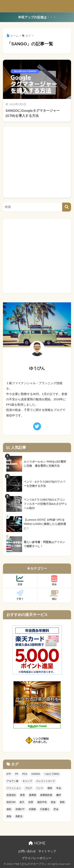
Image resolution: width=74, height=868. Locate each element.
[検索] (67, 207)
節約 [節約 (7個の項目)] (9, 809)
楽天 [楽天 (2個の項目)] (22, 802)
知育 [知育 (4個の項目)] (31, 802)
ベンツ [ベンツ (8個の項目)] (40, 788)
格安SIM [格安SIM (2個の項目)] (11, 802)
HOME (37, 843)
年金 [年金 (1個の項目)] (59, 788)
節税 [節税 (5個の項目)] (62, 802)
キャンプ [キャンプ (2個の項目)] (27, 781)
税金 (54, 580)
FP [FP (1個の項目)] (17, 774)
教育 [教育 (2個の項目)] (22, 795)
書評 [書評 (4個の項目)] (59, 795)
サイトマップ (47, 851)
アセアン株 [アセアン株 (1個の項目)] (12, 781)
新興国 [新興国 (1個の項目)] (33, 795)
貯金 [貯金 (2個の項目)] (56, 809)
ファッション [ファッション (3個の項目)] (14, 788)
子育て (20, 595)
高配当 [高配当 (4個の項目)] (19, 816)
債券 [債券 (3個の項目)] (50, 788)
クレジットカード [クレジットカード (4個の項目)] (46, 781)
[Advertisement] (37, 162)
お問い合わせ (27, 851)
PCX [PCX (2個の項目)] (25, 774)
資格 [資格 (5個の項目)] (9, 816)
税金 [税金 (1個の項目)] (53, 802)
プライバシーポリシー (37, 858)
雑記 (54, 595)
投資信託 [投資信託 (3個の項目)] (11, 795)
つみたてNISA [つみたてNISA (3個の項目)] (52, 774)
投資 (20, 580)
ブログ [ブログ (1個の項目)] (28, 788)
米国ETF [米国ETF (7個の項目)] (20, 809)
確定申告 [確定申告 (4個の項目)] (42, 802)
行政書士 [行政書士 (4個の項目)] (45, 809)
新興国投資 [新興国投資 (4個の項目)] (46, 795)
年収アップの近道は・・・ (37, 17)
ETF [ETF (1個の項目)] (9, 774)
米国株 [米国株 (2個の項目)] (32, 809)
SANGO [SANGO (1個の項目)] (36, 774)
